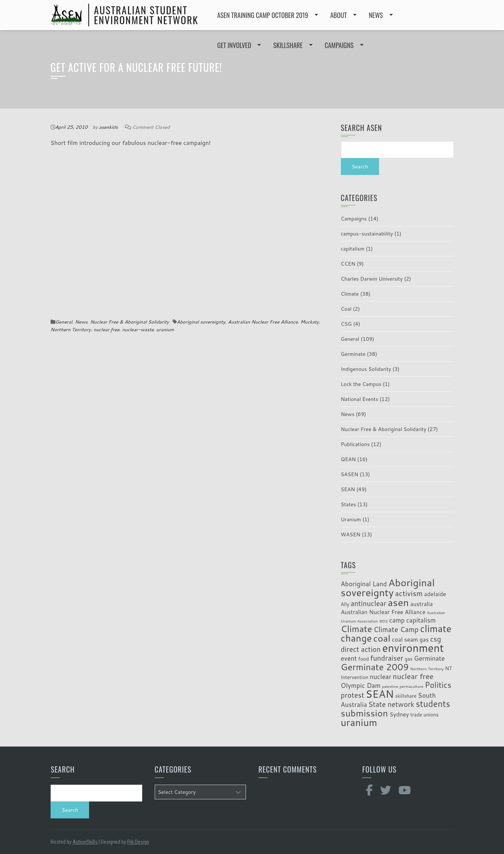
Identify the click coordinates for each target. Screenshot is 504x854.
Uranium (351, 519)
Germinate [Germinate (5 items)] (429, 658)
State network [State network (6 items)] (391, 704)
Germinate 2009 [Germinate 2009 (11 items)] (375, 667)
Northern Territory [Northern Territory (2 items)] (427, 669)
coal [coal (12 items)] (382, 638)
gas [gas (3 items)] (409, 659)
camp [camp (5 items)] (397, 620)
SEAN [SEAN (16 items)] (380, 694)
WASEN (351, 534)
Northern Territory (71, 329)
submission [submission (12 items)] (365, 713)
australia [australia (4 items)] (422, 604)
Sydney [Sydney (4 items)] (399, 714)
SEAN (348, 489)
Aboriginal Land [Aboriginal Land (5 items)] (364, 584)
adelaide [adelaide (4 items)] (435, 594)
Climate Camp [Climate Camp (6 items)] (396, 629)
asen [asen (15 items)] (398, 602)
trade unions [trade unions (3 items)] (424, 714)
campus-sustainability (367, 234)
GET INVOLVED (234, 45)
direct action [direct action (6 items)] (361, 649)
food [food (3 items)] (363, 659)
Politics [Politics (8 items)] (438, 685)
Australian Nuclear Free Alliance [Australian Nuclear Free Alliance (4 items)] (383, 612)
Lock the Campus (361, 384)
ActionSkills (85, 842)
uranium (165, 329)
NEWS (376, 15)
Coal (346, 309)
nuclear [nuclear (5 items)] (381, 677)
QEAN (348, 459)
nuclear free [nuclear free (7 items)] (413, 676)
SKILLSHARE (288, 45)
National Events (360, 399)
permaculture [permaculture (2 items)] (411, 686)
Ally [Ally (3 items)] (345, 604)
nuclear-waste (138, 329)
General (64, 322)
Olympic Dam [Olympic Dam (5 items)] (361, 685)
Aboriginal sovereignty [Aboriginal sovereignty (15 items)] (388, 587)
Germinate (353, 354)
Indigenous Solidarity (366, 369)
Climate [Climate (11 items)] (357, 629)
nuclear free (106, 329)
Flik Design (138, 842)
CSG (346, 324)
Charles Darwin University (372, 279)
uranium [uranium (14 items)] (359, 722)
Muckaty (310, 322)
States (349, 504)
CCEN (348, 264)
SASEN (350, 474)
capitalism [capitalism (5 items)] (421, 620)
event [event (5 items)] (349, 658)
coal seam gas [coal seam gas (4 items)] (410, 639)
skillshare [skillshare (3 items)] (406, 696)
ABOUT (339, 15)
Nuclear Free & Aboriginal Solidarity (130, 322)
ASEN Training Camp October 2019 (263, 15)
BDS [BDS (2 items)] (384, 621)
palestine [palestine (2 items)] (390, 686)
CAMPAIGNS (339, 45)
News (81, 322)
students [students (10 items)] (433, 704)
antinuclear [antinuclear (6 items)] (369, 603)
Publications (355, 444)
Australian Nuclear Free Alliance (263, 322)
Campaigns (354, 219)
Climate (350, 294)
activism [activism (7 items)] (409, 593)
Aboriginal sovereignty (201, 322)
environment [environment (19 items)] (413, 648)
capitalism (353, 249)
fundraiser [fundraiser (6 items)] (387, 658)
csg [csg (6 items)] (435, 639)
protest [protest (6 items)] (353, 695)
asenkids (108, 127)
